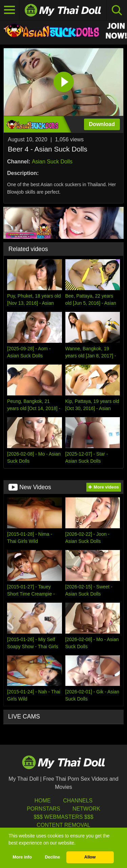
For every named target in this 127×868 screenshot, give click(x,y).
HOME (43, 801)
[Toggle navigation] (10, 10)
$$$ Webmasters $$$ (63, 817)
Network (86, 809)
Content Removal (63, 825)
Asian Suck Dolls (52, 162)
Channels (78, 801)
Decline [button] (52, 857)
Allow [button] (90, 857)
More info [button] (22, 857)
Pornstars (43, 809)
